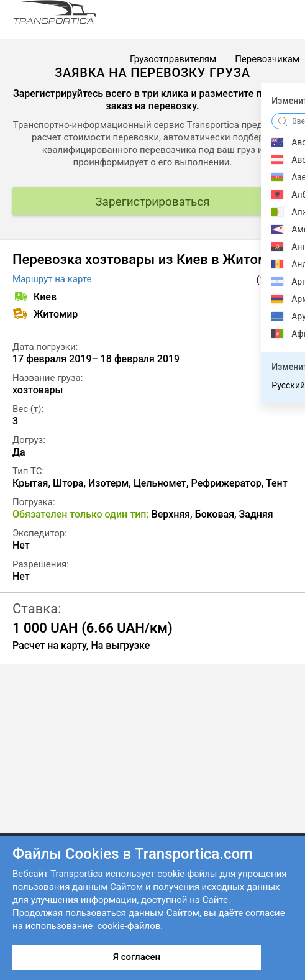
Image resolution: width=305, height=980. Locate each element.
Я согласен (137, 957)
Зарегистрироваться (152, 202)
